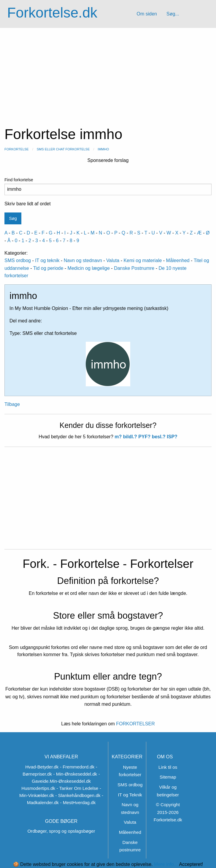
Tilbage (12, 404)
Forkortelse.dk (52, 13)
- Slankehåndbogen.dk (78, 795)
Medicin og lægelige (89, 268)
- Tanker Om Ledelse (78, 788)
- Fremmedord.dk (77, 767)
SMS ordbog (18, 260)
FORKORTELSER (135, 724)
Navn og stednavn (83, 260)
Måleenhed (178, 260)
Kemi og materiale (143, 260)
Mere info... (166, 864)
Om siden (147, 14)
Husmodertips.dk (38, 788)
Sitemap (168, 777)
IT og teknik (47, 260)
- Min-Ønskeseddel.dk (75, 774)
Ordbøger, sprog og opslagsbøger (61, 831)
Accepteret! (191, 864)
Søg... (173, 14)
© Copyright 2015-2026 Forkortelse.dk (168, 812)
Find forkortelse (108, 186)
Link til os (168, 767)
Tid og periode (48, 268)
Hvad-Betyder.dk (42, 767)
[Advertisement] (108, 73)
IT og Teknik (130, 795)
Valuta (113, 260)
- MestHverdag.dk (78, 802)
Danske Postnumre (134, 268)
